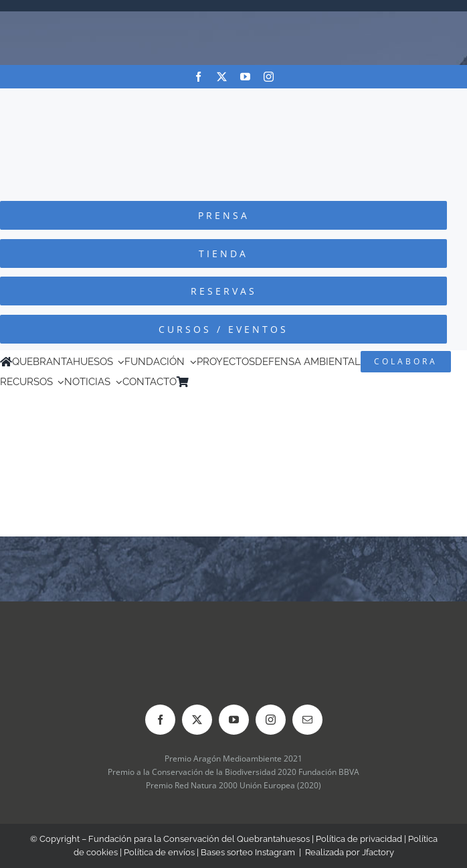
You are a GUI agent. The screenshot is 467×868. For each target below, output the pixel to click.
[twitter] (222, 77)
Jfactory (378, 852)
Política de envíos (159, 852)
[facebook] (198, 77)
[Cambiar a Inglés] (213, 382)
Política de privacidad (359, 839)
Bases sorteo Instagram (248, 852)
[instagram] (269, 77)
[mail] (307, 720)
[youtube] (245, 77)
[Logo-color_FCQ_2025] (233, 101)
